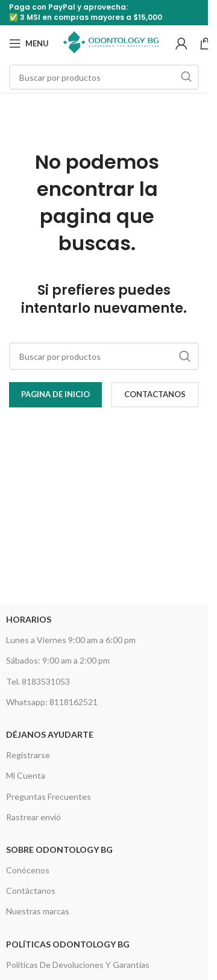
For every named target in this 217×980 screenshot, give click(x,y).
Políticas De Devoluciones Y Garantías (78, 965)
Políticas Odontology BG (68, 944)
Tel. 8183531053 (38, 681)
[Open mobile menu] (29, 43)
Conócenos (28, 870)
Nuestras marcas (38, 911)
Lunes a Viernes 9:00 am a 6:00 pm (71, 640)
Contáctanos (31, 890)
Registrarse (28, 755)
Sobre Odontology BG (59, 850)
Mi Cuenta (26, 775)
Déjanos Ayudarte (50, 734)
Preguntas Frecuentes (49, 796)
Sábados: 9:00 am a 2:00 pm (58, 660)
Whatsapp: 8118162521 (52, 702)
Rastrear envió (33, 817)
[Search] (104, 77)
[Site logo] (112, 42)
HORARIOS (29, 619)
